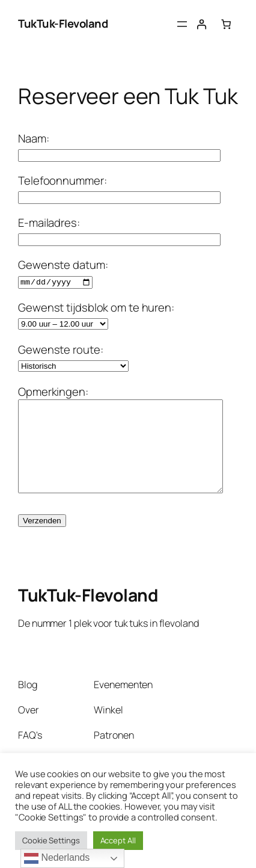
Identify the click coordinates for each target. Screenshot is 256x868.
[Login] (201, 24)
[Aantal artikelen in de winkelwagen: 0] (226, 24)
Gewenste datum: (63, 272)
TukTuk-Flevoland (63, 23)
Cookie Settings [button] (51, 840)
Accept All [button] (118, 840)
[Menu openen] (182, 24)
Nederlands (57, 858)
